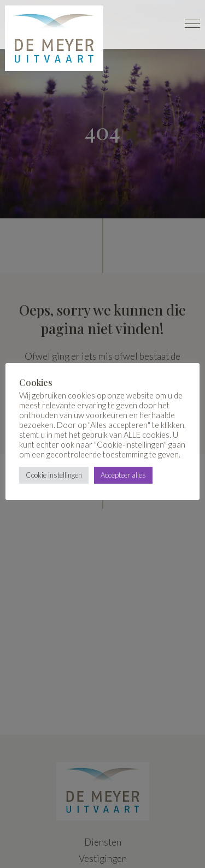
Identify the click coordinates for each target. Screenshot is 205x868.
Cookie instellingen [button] (54, 475)
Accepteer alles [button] (123, 475)
